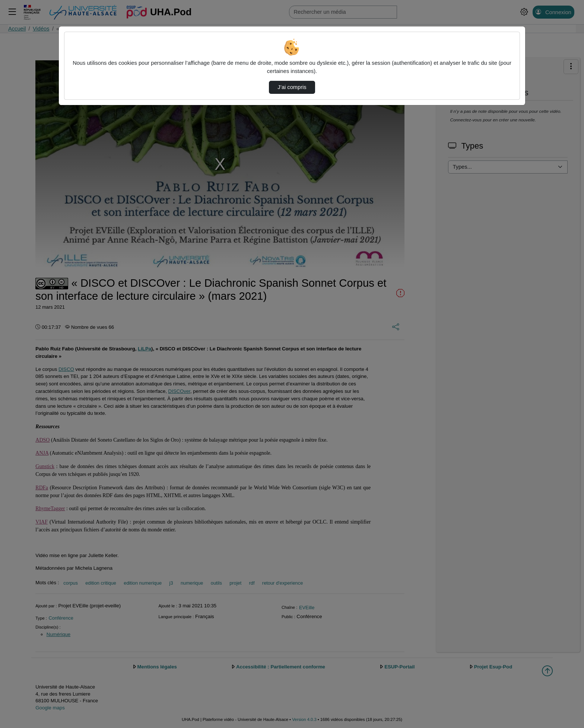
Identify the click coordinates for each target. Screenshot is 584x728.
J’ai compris (292, 87)
